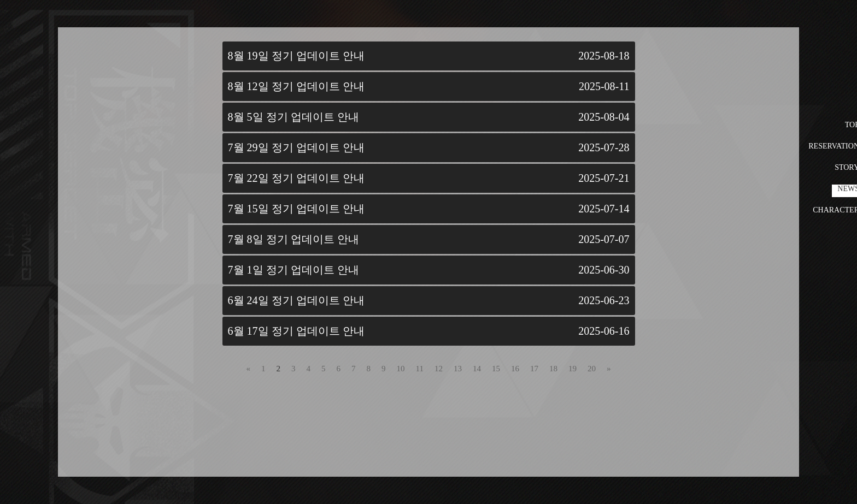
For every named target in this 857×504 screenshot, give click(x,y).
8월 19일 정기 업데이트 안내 (296, 56)
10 (401, 369)
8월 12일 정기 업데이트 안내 (296, 86)
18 (553, 369)
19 (573, 369)
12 (439, 369)
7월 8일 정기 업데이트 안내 (294, 239)
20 (592, 369)
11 (420, 369)
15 (496, 369)
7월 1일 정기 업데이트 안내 (294, 270)
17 (534, 369)
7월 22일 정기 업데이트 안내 (296, 178)
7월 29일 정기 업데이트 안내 (296, 147)
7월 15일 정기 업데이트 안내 (296, 209)
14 (477, 369)
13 (458, 369)
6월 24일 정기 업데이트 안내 (296, 300)
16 (515, 369)
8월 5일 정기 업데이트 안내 (294, 117)
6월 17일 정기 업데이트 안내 (296, 331)
